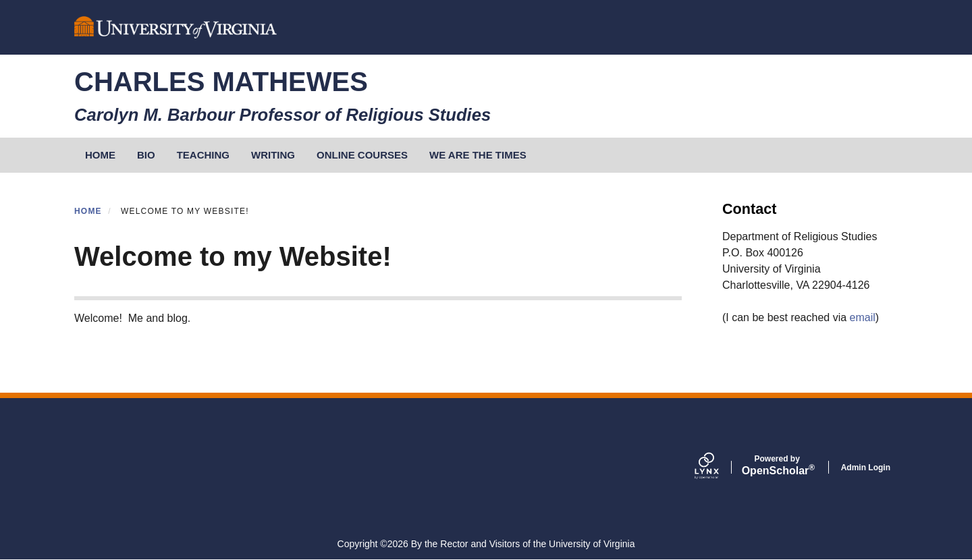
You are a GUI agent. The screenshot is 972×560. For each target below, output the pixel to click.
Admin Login (866, 468)
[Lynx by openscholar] (718, 467)
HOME (100, 155)
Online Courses (362, 155)
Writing (273, 155)
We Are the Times (478, 155)
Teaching (203, 155)
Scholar (777, 466)
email (863, 317)
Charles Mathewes (221, 82)
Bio (146, 155)
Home (88, 211)
